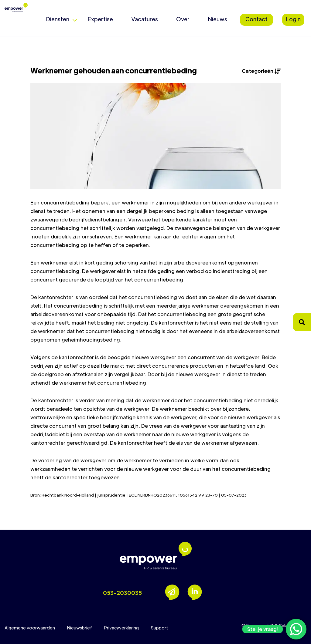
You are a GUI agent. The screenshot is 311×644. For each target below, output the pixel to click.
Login (293, 19)
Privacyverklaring (121, 628)
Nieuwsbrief (80, 628)
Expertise (100, 19)
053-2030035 (122, 593)
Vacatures (145, 19)
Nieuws (217, 19)
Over (183, 19)
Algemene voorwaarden (30, 628)
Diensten (58, 19)
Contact (256, 19)
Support (160, 628)
